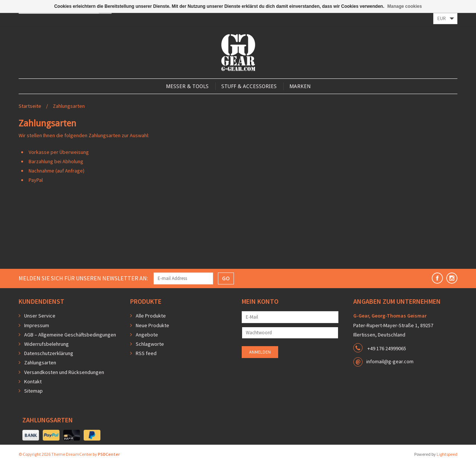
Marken (300, 86)
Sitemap (33, 391)
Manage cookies (405, 6)
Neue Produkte (152, 325)
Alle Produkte (151, 316)
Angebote (147, 335)
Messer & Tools (187, 86)
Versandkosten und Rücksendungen (64, 372)
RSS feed (146, 353)
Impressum (37, 325)
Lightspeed (447, 454)
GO (226, 278)
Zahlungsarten (69, 106)
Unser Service (40, 316)
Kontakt (33, 381)
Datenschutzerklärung (49, 353)
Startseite (30, 106)
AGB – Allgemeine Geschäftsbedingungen (70, 335)
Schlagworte (150, 344)
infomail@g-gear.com (390, 361)
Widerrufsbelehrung (46, 344)
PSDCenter (109, 454)
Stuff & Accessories (249, 86)
